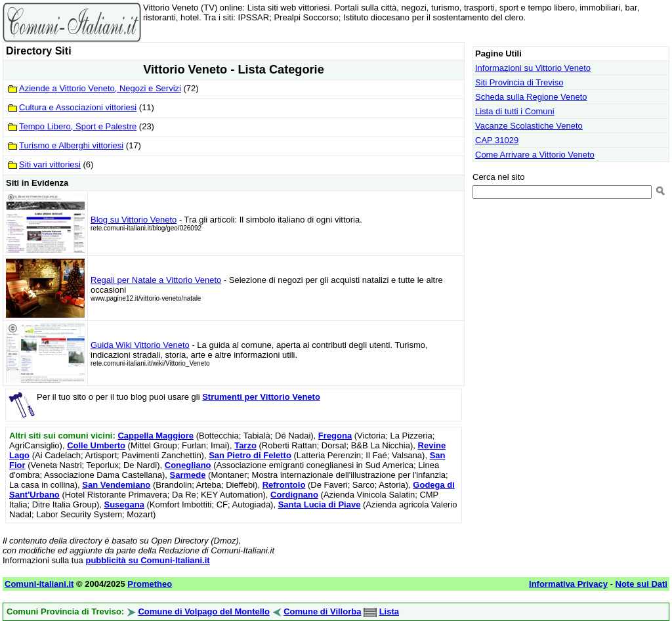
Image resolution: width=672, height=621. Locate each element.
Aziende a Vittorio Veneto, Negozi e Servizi (100, 88)
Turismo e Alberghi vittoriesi (71, 145)
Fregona (335, 436)
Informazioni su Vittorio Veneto (533, 68)
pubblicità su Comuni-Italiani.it (147, 560)
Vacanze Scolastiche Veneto (529, 126)
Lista (389, 611)
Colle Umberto (96, 445)
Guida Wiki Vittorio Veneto (140, 345)
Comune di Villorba (322, 611)
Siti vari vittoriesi (50, 164)
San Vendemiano (116, 485)
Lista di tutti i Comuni (515, 111)
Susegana (124, 504)
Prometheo (150, 584)
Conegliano (188, 465)
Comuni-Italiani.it (39, 584)
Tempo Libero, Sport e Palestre (78, 126)
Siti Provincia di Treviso (519, 82)
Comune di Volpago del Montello (204, 611)
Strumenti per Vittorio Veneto (261, 397)
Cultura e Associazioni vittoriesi (78, 107)
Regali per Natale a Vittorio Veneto (156, 280)
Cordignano (294, 495)
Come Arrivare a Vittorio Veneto (535, 155)
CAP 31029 (497, 140)
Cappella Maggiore (156, 436)
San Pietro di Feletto (250, 455)
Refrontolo (284, 485)
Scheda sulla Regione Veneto (531, 97)
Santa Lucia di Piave (320, 504)
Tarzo (245, 445)
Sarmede (188, 475)
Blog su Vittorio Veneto (134, 220)
